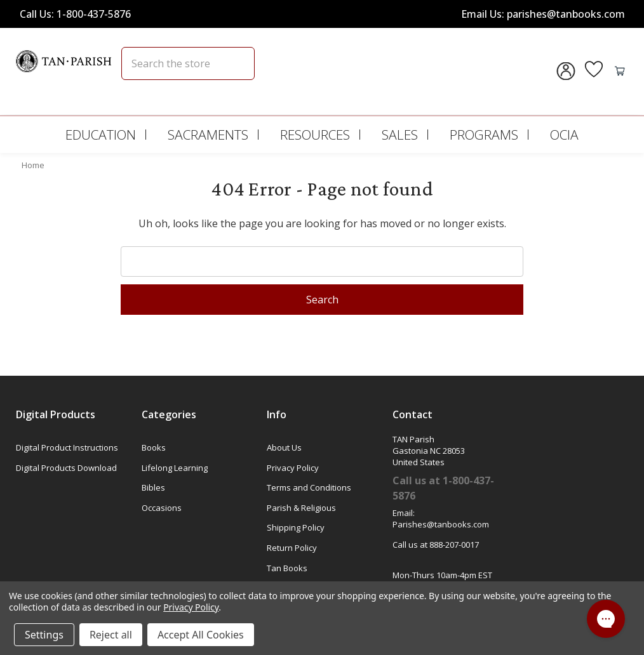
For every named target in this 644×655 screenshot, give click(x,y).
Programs (484, 135)
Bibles (153, 487)
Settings (44, 635)
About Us (284, 447)
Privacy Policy (293, 468)
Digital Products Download (66, 468)
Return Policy (292, 548)
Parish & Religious (301, 508)
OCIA (564, 135)
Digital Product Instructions (67, 447)
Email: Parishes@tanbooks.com (441, 519)
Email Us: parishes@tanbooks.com (543, 14)
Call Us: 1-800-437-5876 (75, 14)
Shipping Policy (296, 527)
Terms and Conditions (309, 487)
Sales (400, 135)
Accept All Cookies (201, 635)
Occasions (162, 508)
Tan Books (287, 568)
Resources (315, 135)
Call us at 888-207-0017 (436, 545)
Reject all (111, 635)
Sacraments (208, 135)
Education (101, 135)
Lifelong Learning (175, 468)
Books (154, 447)
